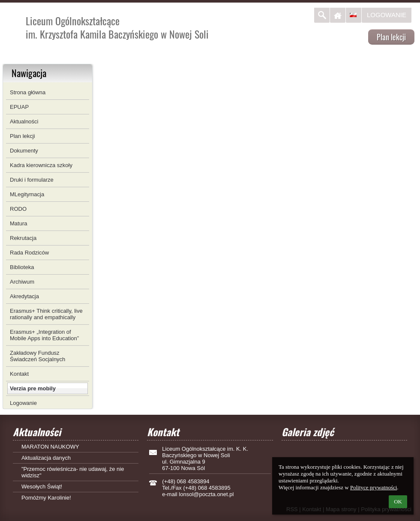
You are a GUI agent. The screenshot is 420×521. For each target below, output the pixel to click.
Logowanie (387, 15)
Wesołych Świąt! (42, 487)
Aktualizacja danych (46, 458)
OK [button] (398, 502)
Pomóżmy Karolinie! (46, 498)
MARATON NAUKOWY (50, 447)
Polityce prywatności (373, 487)
